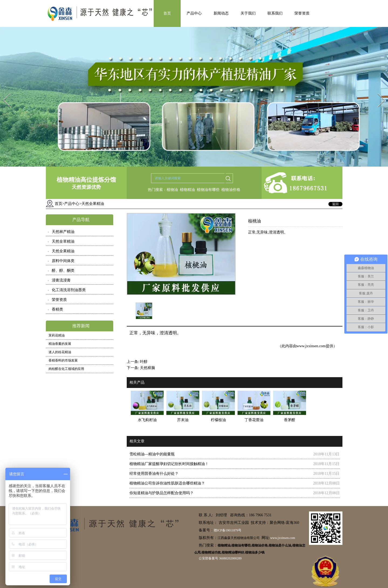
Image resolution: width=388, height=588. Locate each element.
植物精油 (187, 190)
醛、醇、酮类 (63, 271)
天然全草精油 (63, 241)
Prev (4, 92)
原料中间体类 (63, 261)
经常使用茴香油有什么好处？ (154, 474)
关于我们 (248, 13)
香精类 (57, 309)
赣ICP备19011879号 (228, 530)
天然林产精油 (63, 232)
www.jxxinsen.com (311, 346)
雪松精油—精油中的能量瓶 (152, 454)
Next (378, 92)
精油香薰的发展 (60, 344)
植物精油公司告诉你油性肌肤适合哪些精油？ (167, 483)
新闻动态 (221, 13)
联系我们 (275, 13)
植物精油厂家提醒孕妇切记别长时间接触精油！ (169, 464)
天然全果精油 (63, 251)
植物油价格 (231, 190)
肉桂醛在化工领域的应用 (66, 369)
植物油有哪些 (208, 190)
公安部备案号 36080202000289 (220, 558)
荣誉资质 (302, 13)
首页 (167, 13)
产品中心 (194, 13)
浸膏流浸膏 (61, 280)
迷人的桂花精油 (60, 352)
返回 (335, 204)
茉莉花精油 (57, 335)
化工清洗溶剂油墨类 (69, 290)
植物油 (172, 190)
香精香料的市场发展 (63, 360)
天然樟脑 (147, 368)
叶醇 (144, 362)
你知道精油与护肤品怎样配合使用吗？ (162, 493)
